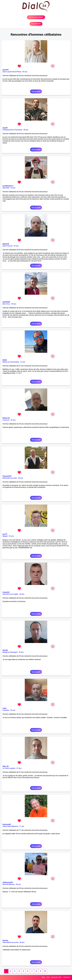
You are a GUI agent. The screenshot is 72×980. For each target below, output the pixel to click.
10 (45, 971)
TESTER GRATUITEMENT (36, 17)
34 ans (13, 188)
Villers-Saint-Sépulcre (10, 826)
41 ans (23, 362)
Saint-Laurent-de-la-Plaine (12, 72)
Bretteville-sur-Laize (10, 478)
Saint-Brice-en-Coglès (10, 594)
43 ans (16, 246)
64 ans (22, 594)
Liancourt (6, 420)
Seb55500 (6, 302)
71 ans (22, 826)
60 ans (18, 884)
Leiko (5, 708)
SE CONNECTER (36, 24)
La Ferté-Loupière (9, 768)
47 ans (19, 768)
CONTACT (67, 977)
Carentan (6, 710)
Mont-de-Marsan (9, 884)
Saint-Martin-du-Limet (10, 942)
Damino (5, 940)
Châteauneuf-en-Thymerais (12, 130)
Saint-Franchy (8, 246)
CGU (48, 977)
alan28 (5, 128)
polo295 (6, 70)
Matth (5, 360)
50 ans (25, 72)
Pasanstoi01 (7, 476)
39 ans (21, 652)
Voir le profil (36, 91)
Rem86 (5, 650)
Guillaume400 (8, 882)
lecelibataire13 (8, 186)
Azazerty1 (6, 592)
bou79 (5, 534)
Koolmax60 (7, 824)
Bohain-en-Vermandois (11, 362)
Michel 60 (6, 418)
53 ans (13, 420)
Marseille (6, 188)
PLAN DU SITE (56, 977)
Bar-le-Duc (6, 304)
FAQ (43, 977)
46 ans (26, 130)
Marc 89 (6, 766)
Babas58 (6, 244)
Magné (5, 536)
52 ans (11, 536)
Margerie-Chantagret (10, 652)
